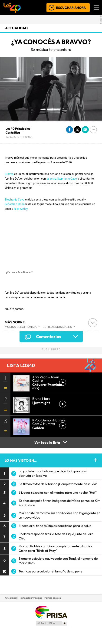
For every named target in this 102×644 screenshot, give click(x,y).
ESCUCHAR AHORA (71, 7)
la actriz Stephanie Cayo (62, 178)
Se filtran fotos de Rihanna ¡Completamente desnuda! (58, 484)
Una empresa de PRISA (51, 612)
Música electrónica (21, 327)
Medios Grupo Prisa (51, 623)
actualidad (16, 28)
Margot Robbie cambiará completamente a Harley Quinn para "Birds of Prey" (55, 548)
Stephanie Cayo (15, 199)
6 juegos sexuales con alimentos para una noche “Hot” (58, 493)
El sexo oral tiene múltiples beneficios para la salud (55, 526)
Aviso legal (11, 598)
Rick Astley (21, 209)
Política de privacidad (30, 598)
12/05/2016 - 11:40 (19, 137)
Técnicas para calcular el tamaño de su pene (51, 571)
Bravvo (9, 174)
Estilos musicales (57, 327)
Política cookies (53, 598)
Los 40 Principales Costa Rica (18, 130)
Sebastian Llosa (15, 204)
